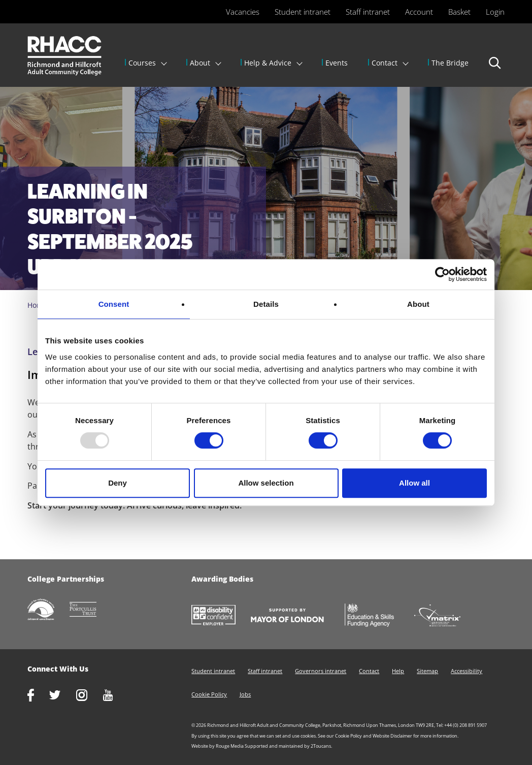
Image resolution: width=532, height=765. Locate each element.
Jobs (245, 694)
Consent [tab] (114, 304)
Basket (459, 12)
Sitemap (427, 671)
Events (337, 63)
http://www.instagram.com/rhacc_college (89, 696)
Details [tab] (266, 304)
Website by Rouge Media (218, 746)
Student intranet (303, 12)
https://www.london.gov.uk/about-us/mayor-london (295, 616)
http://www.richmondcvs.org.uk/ (48, 610)
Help (398, 671)
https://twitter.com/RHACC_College (63, 696)
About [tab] (418, 304)
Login (495, 12)
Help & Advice (268, 63)
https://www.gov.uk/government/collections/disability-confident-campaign (221, 616)
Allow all (414, 483)
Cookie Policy (209, 694)
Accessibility (467, 671)
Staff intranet (368, 12)
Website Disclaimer (392, 736)
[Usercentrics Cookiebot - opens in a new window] (442, 274)
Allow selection (266, 483)
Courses (142, 63)
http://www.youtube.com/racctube (116, 696)
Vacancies (243, 12)
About (200, 63)
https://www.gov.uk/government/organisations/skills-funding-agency (377, 616)
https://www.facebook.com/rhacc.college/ (38, 696)
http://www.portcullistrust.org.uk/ (91, 610)
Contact (385, 63)
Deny (118, 483)
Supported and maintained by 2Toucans (288, 746)
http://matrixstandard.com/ (445, 616)
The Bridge (450, 63)
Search (495, 68)
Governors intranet (321, 671)
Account (419, 12)
